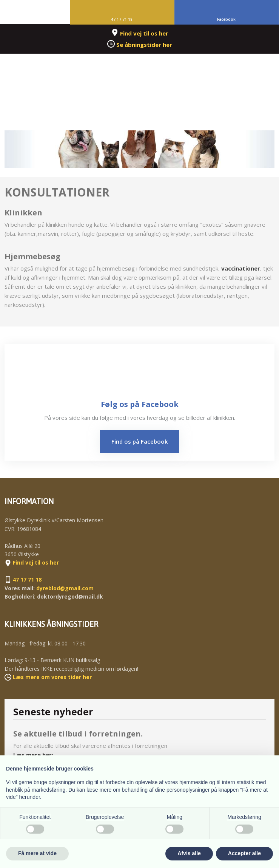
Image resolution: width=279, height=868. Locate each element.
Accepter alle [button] (244, 853)
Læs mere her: (33, 755)
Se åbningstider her (144, 45)
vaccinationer (241, 268)
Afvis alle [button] (189, 853)
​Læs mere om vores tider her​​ (52, 677)
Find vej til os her (144, 33)
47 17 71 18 (27, 579)
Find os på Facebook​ (139, 441)
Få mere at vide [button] (37, 853)
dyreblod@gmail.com (65, 588)
